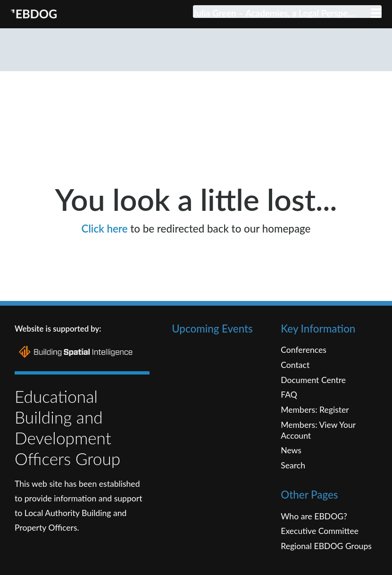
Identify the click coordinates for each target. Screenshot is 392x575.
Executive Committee (320, 549)
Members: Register (315, 428)
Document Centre (313, 398)
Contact (295, 383)
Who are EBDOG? (314, 534)
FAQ (289, 413)
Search (293, 484)
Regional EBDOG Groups (326, 564)
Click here (105, 246)
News (291, 469)
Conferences (304, 368)
